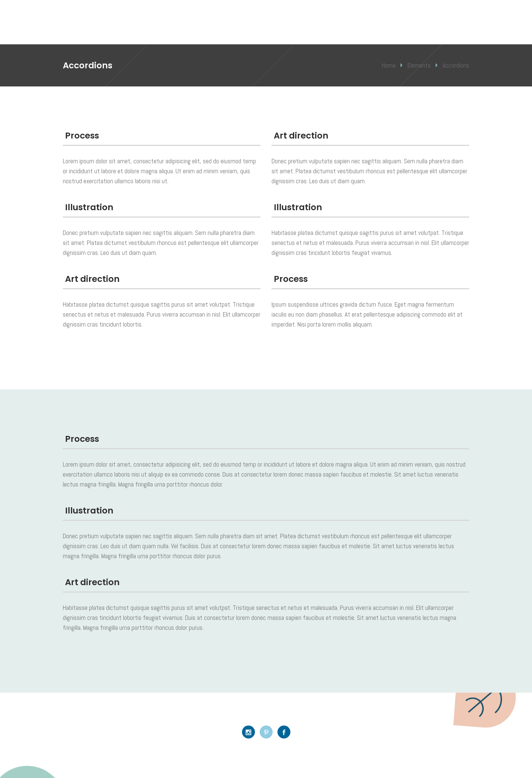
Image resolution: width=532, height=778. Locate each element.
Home (389, 65)
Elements (419, 65)
